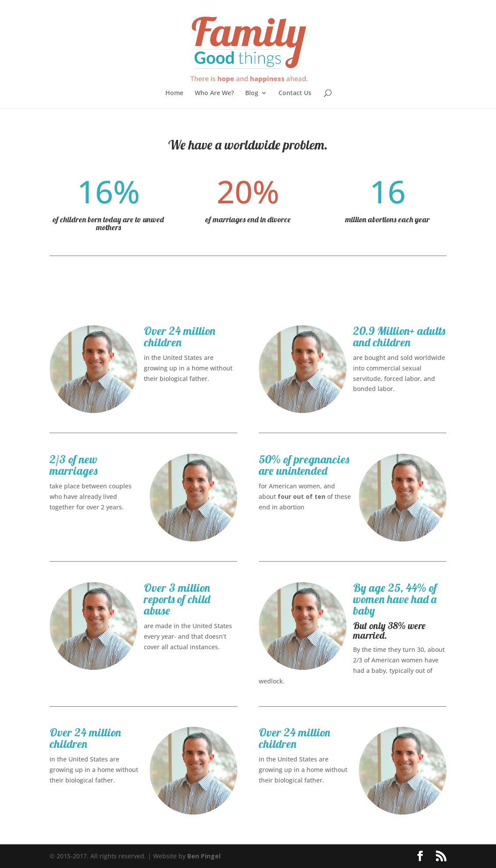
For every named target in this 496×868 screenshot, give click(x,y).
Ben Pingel (204, 856)
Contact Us (295, 93)
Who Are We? (214, 93)
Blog (252, 93)
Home (174, 93)
